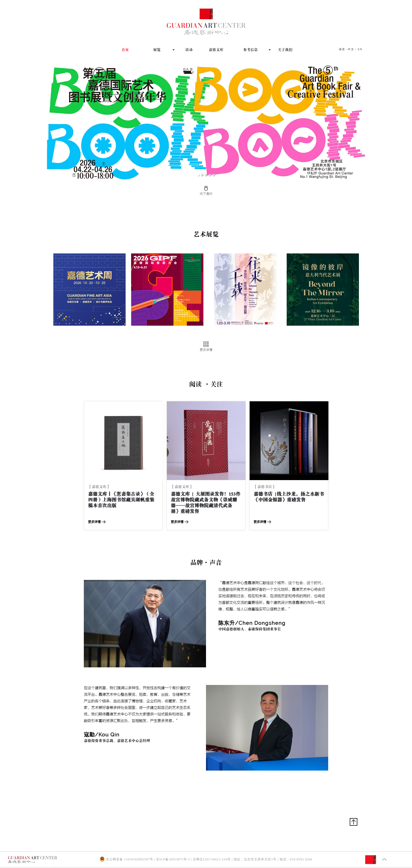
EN (360, 49)
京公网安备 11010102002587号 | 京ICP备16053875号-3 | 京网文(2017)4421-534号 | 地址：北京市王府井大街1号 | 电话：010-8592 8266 (206, 859)
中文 (351, 49)
